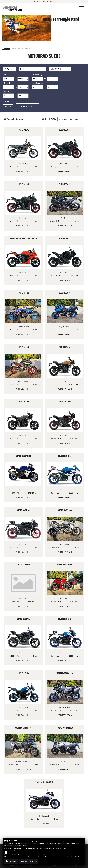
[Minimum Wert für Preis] (8, 79)
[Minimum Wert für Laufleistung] (8, 87)
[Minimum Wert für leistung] (8, 96)
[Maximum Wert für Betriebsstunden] (52, 87)
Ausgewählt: (7, 101)
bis (16, 79)
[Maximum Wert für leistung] (23, 96)
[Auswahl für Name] (33, 69)
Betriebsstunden (38, 83)
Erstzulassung (37, 75)
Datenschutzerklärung (23, 845)
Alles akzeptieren (29, 861)
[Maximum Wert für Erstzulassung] (52, 79)
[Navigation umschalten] (82, 9)
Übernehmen (11, 861)
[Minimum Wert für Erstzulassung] (38, 79)
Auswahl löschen (27, 106)
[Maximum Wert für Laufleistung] (23, 87)
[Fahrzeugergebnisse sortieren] (71, 119)
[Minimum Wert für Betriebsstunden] (38, 87)
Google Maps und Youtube (15, 853)
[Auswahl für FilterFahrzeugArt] (60, 69)
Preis (4, 75)
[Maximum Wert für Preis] (23, 79)
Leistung (6, 91)
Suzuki (8, 106)
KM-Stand (6, 83)
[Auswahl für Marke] (10, 69)
